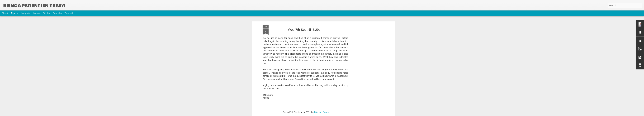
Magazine (26, 13)
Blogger (332, 114)
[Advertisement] (366, 53)
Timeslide (69, 13)
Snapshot (58, 13)
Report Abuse (342, 114)
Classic (5, 13)
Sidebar (47, 13)
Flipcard (15, 13)
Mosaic (37, 13)
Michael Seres (321, 89)
